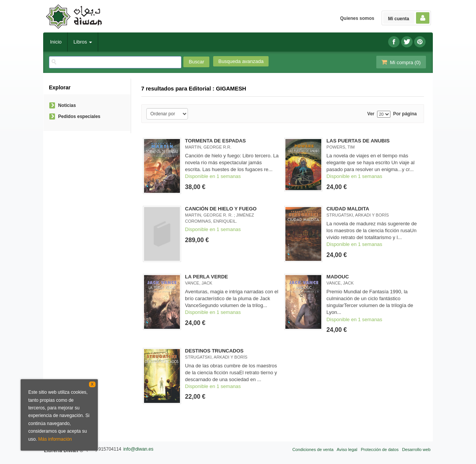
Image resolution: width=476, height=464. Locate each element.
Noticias (67, 105)
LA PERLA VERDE (206, 277)
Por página (405, 114)
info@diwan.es (138, 449)
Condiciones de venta (313, 449)
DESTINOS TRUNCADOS (214, 351)
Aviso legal (347, 449)
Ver (371, 114)
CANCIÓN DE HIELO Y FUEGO (221, 209)
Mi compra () (400, 62)
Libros (83, 42)
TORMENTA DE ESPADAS (215, 141)
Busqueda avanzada (241, 61)
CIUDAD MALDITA (348, 209)
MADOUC (338, 277)
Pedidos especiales (79, 116)
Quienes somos (357, 18)
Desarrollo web (416, 449)
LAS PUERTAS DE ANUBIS (358, 141)
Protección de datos (380, 449)
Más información (55, 439)
